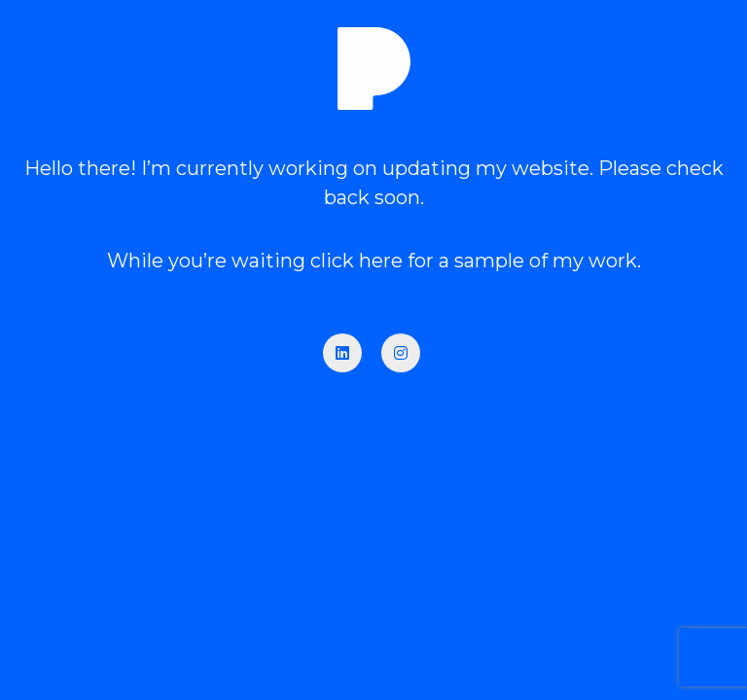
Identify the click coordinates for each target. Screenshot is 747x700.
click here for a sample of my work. (476, 261)
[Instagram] (401, 353)
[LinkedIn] (342, 353)
